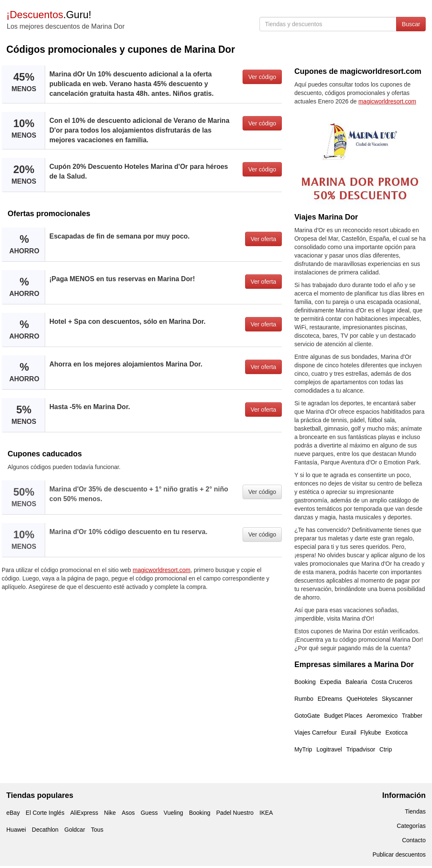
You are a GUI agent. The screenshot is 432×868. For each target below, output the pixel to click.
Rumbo (304, 699)
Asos (128, 813)
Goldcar (75, 830)
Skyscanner (397, 699)
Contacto (414, 840)
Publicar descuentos (399, 854)
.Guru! (49, 15)
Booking (305, 682)
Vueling (173, 813)
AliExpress (84, 813)
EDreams (330, 699)
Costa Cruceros (392, 682)
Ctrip (386, 749)
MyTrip (303, 749)
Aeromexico (382, 716)
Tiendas (415, 811)
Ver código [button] (262, 77)
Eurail (349, 732)
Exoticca (396, 732)
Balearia (356, 682)
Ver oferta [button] (263, 239)
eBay (13, 813)
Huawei (16, 830)
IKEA (266, 813)
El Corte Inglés (45, 813)
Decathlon (45, 830)
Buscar (411, 24)
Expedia (331, 682)
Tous (97, 830)
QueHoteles (362, 699)
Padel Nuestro (235, 813)
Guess (149, 813)
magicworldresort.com (162, 570)
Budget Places (343, 716)
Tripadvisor (361, 749)
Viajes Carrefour (316, 732)
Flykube (371, 732)
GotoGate (307, 716)
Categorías (411, 826)
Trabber (412, 716)
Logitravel (329, 749)
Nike (110, 813)
